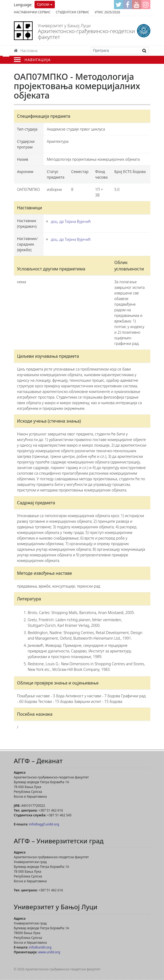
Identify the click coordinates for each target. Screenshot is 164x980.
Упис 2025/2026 (107, 12)
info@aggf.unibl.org (44, 824)
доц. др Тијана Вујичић (71, 221)
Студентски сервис (73, 12)
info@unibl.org (40, 947)
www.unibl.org (49, 952)
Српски (43, 4)
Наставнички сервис (32, 12)
